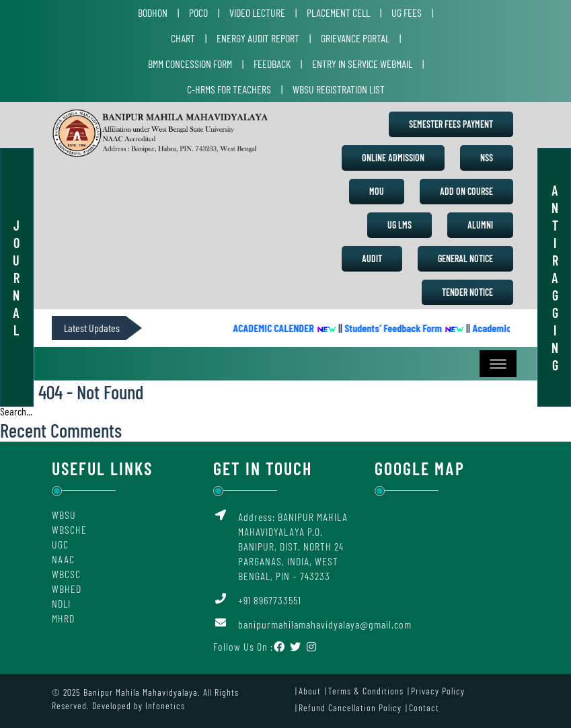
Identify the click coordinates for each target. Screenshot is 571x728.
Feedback (272, 64)
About (310, 691)
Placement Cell (338, 12)
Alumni (480, 225)
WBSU (64, 515)
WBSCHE (69, 529)
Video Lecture (257, 12)
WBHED (67, 589)
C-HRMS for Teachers (229, 89)
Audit (372, 258)
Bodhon (153, 12)
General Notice (465, 258)
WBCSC (66, 574)
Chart (183, 38)
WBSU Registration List (339, 89)
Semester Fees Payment (451, 124)
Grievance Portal (355, 38)
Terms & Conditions (366, 691)
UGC (60, 544)
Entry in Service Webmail (362, 64)
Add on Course (466, 191)
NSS (487, 158)
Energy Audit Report (258, 38)
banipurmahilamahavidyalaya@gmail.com (325, 624)
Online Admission (393, 158)
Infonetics (165, 705)
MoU (377, 191)
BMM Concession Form (190, 64)
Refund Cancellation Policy (350, 707)
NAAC (63, 559)
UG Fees (407, 12)
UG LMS (399, 225)
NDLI (61, 603)
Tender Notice (467, 292)
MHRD (63, 618)
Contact (424, 707)
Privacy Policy (438, 691)
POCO (198, 12)
